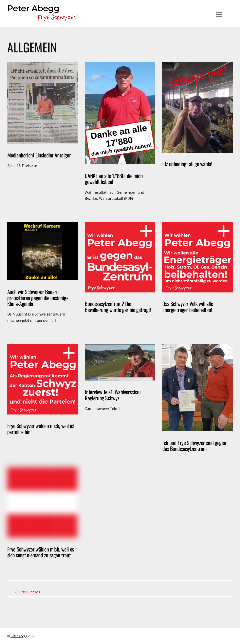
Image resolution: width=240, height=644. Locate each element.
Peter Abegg (19, 636)
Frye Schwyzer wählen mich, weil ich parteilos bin (41, 429)
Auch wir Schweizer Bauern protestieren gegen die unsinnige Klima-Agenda (38, 298)
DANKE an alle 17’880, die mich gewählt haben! (114, 179)
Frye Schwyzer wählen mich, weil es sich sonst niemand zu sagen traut (41, 552)
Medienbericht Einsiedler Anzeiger (39, 155)
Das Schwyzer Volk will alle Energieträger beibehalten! (188, 307)
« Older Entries (27, 592)
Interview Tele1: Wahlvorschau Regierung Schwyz (113, 395)
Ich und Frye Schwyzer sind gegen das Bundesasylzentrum (194, 446)
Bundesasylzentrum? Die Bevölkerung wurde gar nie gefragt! (118, 307)
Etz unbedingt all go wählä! (187, 164)
